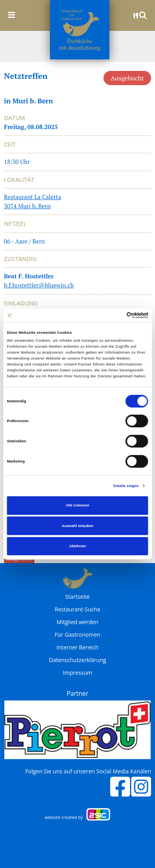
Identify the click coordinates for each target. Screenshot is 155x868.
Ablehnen (77, 546)
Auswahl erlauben (77, 526)
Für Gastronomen (77, 635)
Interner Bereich (77, 647)
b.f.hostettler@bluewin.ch (39, 285)
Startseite (77, 597)
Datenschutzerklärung (77, 660)
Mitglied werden (77, 622)
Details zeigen (126, 486)
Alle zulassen (77, 505)
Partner (77, 693)
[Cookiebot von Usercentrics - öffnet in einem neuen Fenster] (114, 316)
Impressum (78, 673)
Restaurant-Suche (78, 609)
